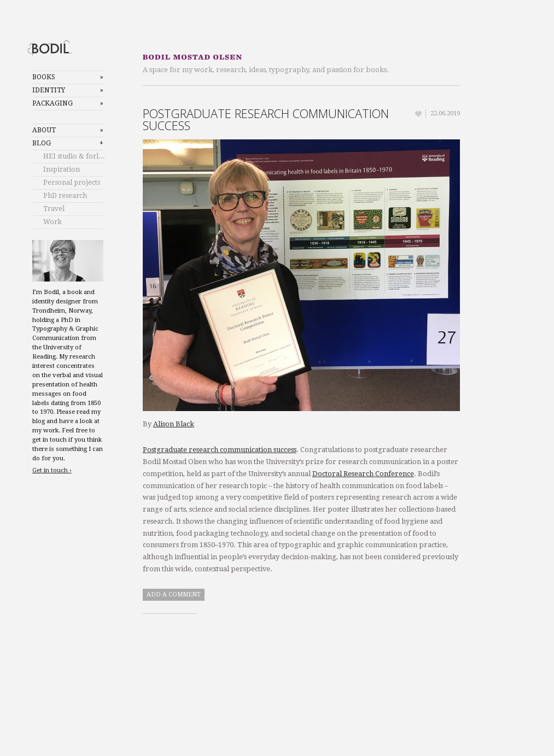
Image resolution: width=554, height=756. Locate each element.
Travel (54, 209)
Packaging (53, 103)
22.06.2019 (445, 113)
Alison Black (174, 424)
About (44, 130)
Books (44, 77)
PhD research (65, 196)
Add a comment (174, 594)
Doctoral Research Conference (363, 474)
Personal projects (72, 183)
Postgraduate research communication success (266, 120)
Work (53, 222)
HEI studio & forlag (75, 156)
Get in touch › (52, 470)
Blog (42, 143)
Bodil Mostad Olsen (59, 48)
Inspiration (62, 169)
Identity (49, 90)
